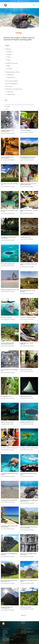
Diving (9, 66)
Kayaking (9, 54)
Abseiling (9, 52)
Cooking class (10, 75)
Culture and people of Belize (13, 72)
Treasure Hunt (9, 86)
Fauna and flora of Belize (12, 81)
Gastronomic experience (12, 84)
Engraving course (11, 77)
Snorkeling (10, 69)
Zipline (9, 60)
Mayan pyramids (11, 94)
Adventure (8, 49)
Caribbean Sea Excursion (12, 63)
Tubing (9, 57)
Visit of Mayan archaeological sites (14, 89)
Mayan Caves (10, 92)
